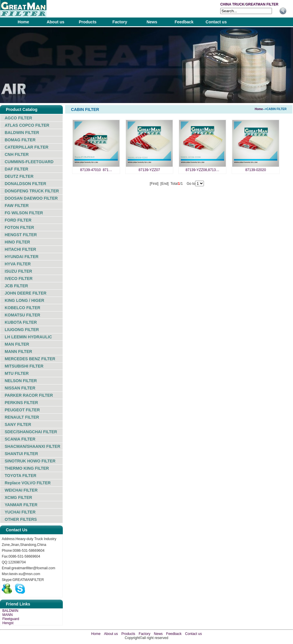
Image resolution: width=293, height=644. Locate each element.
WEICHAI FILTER (21, 490)
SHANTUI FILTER (21, 454)
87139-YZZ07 (149, 170)
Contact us (216, 22)
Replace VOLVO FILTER (28, 483)
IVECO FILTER (19, 279)
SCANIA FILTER (20, 439)
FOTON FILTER (19, 227)
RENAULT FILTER (22, 417)
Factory (120, 22)
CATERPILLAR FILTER (27, 147)
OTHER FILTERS (21, 519)
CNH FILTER (17, 154)
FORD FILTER (18, 220)
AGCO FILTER (18, 118)
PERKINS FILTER (21, 403)
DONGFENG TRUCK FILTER (32, 191)
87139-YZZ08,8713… (202, 170)
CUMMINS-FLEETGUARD (29, 162)
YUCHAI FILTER (20, 512)
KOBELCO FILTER (22, 308)
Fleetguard (11, 619)
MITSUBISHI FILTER (24, 366)
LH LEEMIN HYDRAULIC (28, 337)
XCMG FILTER (18, 497)
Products (88, 22)
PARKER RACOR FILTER (29, 395)
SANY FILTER (18, 424)
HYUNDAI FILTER (22, 257)
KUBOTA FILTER (21, 322)
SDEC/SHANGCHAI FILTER (31, 432)
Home (24, 22)
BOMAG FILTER (20, 140)
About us (56, 22)
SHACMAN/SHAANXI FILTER (32, 446)
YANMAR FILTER (21, 505)
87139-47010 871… (96, 170)
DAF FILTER (17, 169)
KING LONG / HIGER (24, 300)
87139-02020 (256, 170)
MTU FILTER (17, 373)
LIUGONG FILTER (22, 330)
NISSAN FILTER (20, 388)
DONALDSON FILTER (25, 184)
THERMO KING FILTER (27, 468)
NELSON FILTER (21, 381)
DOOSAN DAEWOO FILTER (31, 198)
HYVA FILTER (18, 264)
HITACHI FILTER (20, 249)
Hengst (8, 623)
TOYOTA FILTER (20, 476)
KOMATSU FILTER (22, 315)
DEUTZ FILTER (19, 176)
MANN (7, 615)
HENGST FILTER (21, 235)
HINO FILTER (17, 242)
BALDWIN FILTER (22, 133)
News (152, 22)
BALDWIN (10, 611)
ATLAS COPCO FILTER (27, 125)
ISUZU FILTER (18, 271)
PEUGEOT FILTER (22, 410)
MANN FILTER (18, 351)
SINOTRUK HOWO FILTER (30, 461)
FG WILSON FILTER (24, 213)
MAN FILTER (17, 344)
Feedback (184, 22)
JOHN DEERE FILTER (26, 293)
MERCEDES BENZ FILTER (30, 359)
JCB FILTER (16, 286)
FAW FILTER (17, 206)
